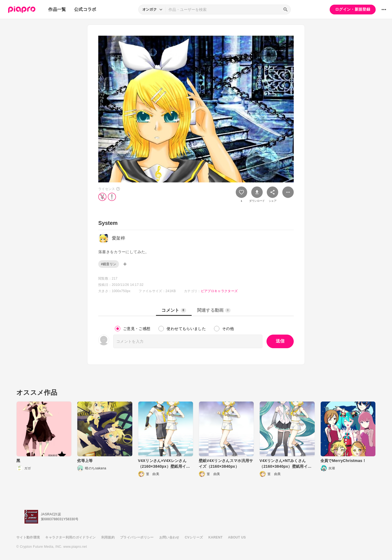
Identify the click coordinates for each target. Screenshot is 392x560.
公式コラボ (85, 9)
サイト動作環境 (28, 537)
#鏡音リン (109, 264)
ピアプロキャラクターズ (219, 291)
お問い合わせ (169, 537)
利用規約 (108, 537)
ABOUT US (237, 537)
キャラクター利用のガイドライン (70, 537)
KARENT (216, 537)
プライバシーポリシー (137, 537)
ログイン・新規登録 (353, 9)
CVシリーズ (194, 537)
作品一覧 (57, 9)
